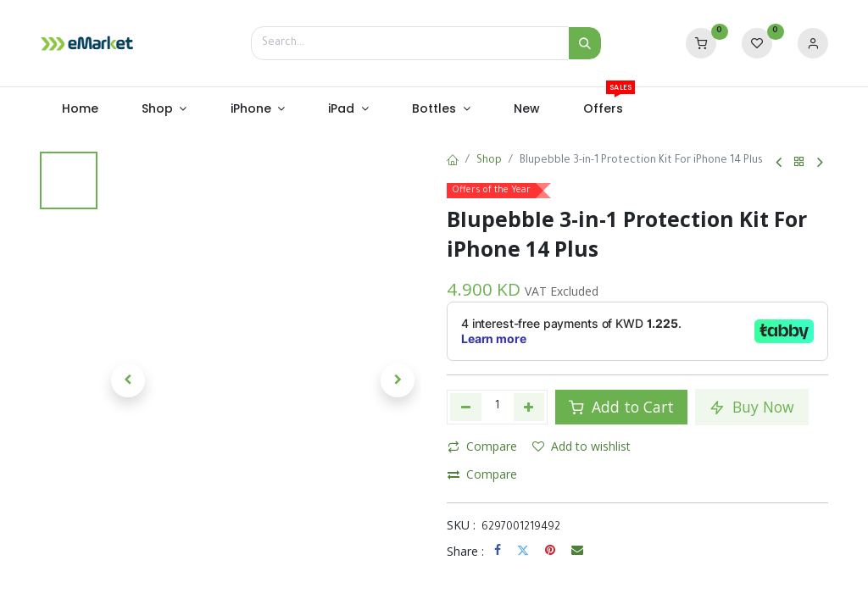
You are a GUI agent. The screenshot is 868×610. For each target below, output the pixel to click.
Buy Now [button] (752, 407)
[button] (128, 380)
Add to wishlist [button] (581, 446)
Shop (489, 161)
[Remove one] (466, 407)
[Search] (585, 43)
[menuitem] (80, 109)
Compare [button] (482, 446)
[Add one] (529, 407)
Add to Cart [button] (621, 407)
